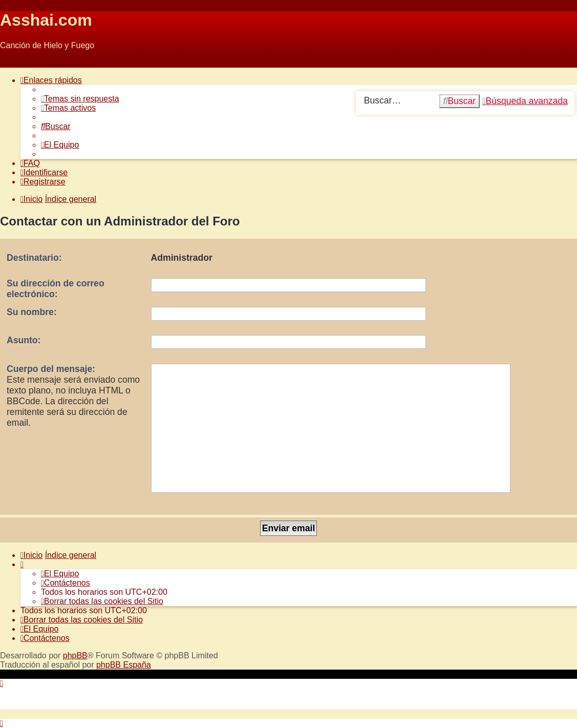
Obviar (12, 63)
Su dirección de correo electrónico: (56, 289)
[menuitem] (80, 99)
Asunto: (24, 340)
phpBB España (124, 665)
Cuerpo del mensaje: (51, 369)
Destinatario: (34, 258)
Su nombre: (32, 312)
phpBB (75, 656)
